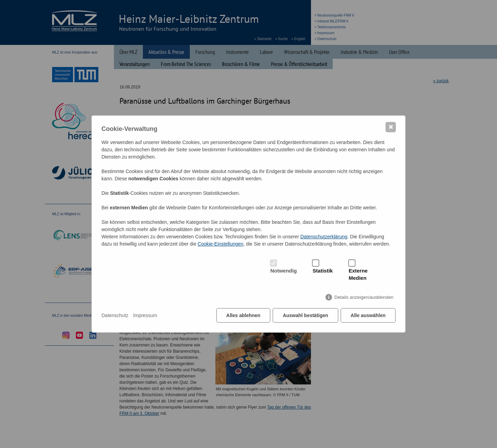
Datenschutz (115, 315)
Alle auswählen (368, 315)
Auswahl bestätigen (305, 315)
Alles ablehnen (243, 315)
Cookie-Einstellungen (221, 244)
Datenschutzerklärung (324, 237)
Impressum (145, 315)
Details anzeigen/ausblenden (364, 297)
